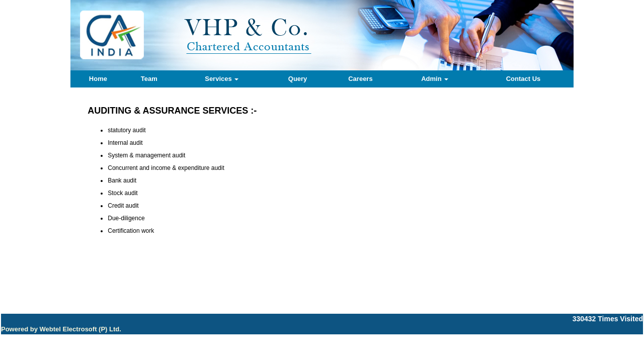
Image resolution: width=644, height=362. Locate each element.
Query (298, 79)
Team (149, 79)
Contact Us (524, 79)
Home (98, 79)
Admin (435, 79)
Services (222, 79)
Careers (360, 79)
